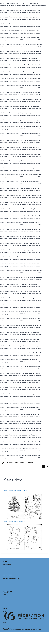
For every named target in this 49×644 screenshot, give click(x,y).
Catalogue (9, 462)
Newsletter (30, 462)
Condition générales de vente (11, 578)
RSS (4, 622)
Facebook (6, 608)
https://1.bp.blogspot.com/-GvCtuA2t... (16, 521)
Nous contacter (7, 565)
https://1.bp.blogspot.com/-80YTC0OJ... (16, 491)
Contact (22, 462)
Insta (4, 594)
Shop (16, 462)
